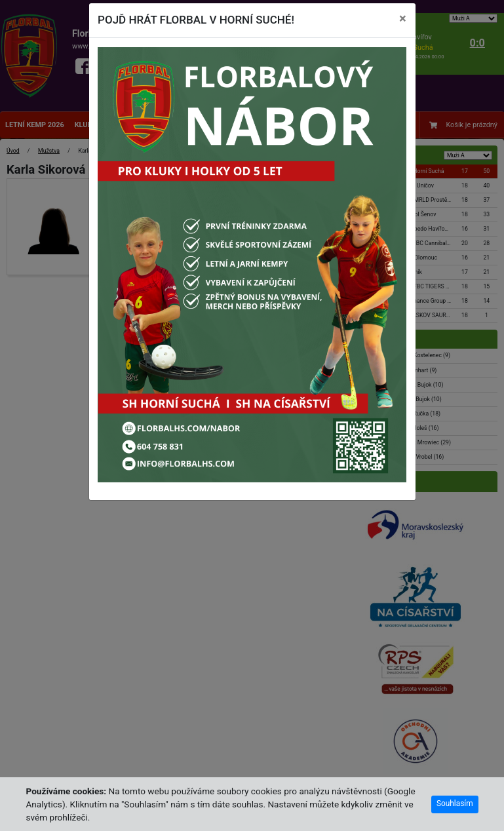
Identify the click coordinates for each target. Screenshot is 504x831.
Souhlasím (455, 803)
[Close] (402, 19)
